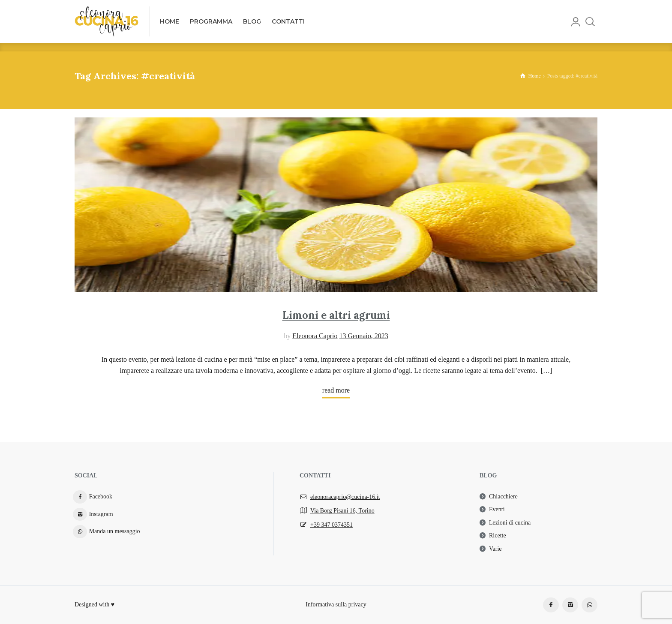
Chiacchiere (503, 496)
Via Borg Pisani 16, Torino (342, 511)
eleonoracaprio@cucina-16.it (345, 497)
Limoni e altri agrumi (336, 315)
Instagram (101, 514)
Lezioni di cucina (510, 523)
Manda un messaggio (115, 531)
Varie (495, 549)
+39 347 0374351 (331, 525)
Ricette (498, 535)
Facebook (101, 496)
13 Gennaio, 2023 (364, 336)
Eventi (497, 509)
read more (336, 390)
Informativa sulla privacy (336, 604)
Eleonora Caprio (315, 336)
